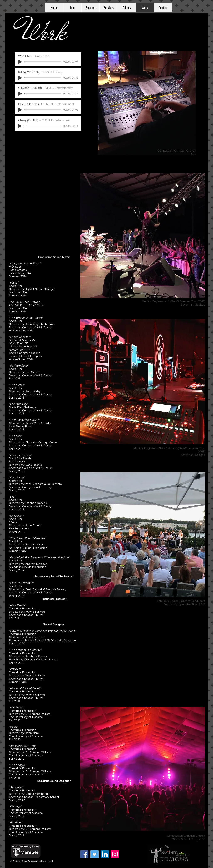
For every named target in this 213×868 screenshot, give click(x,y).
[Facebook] (84, 854)
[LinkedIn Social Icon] (105, 854)
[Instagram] (115, 854)
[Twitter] (95, 854)
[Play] (20, 110)
